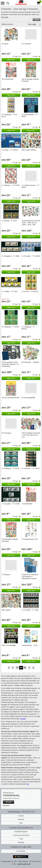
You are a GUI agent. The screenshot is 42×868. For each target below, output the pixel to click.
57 (17, 668)
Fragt (21, 839)
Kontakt (21, 816)
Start (9, 668)
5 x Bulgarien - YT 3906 (11, 256)
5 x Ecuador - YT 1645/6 (31, 256)
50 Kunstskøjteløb (29, 398)
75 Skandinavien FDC (30, 539)
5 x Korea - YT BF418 (30, 291)
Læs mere (5, 17)
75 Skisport (6, 574)
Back (13, 668)
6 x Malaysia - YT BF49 (10, 468)
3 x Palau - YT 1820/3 (10, 150)
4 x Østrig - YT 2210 (9, 221)
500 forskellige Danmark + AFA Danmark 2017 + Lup (31, 435)
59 (25, 668)
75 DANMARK (27, 504)
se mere (23, 719)
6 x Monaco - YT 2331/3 (31, 468)
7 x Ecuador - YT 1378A (11, 504)
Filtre (36, 20)
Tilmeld (9, 802)
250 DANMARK (8, 79)
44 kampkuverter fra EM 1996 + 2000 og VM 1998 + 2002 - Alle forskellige (31, 224)
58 (21, 668)
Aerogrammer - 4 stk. (30, 645)
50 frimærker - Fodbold (30, 362)
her (28, 784)
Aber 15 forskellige (9, 645)
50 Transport (6, 433)
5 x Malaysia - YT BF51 (10, 327)
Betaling (21, 842)
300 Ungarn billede (29, 150)
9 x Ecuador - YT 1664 (30, 610)
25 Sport (5, 44)
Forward (29, 668)
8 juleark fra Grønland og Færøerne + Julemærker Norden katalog (30, 577)
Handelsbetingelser (21, 832)
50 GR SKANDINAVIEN (11, 398)
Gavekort (21, 819)
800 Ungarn (6, 610)
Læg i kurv (11, 60)
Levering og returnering (21, 835)
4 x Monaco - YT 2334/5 (11, 185)
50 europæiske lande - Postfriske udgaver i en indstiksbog (10, 364)
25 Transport (27, 44)
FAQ (21, 823)
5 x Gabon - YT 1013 (10, 291)
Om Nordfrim (21, 851)
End (33, 668)
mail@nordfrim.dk (24, 864)
